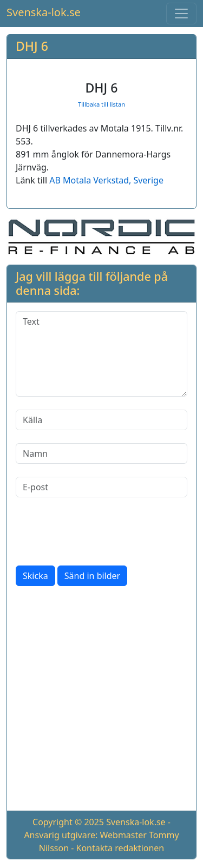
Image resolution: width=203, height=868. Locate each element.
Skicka (35, 576)
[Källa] (101, 420)
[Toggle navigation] (181, 14)
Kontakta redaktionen (120, 848)
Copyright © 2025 (68, 822)
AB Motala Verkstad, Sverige (106, 180)
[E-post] (101, 487)
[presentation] (98, 531)
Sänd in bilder (92, 576)
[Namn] (101, 453)
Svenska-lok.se (44, 12)
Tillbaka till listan (101, 104)
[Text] (101, 354)
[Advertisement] (101, 701)
